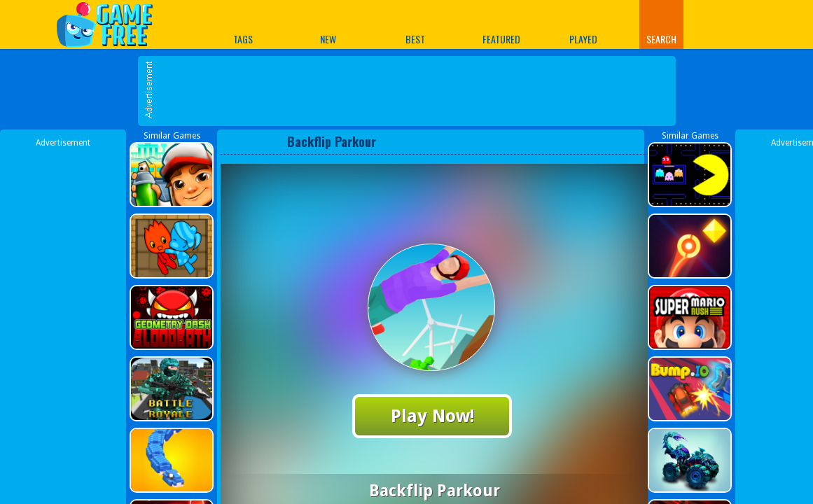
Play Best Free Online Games (112, 24)
